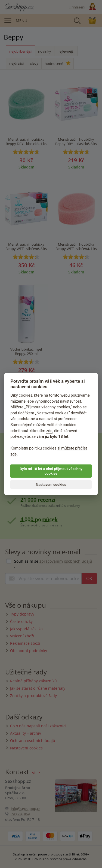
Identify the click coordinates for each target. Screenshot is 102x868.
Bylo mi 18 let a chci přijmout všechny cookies (51, 471)
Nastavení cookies (51, 484)
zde (49, 431)
